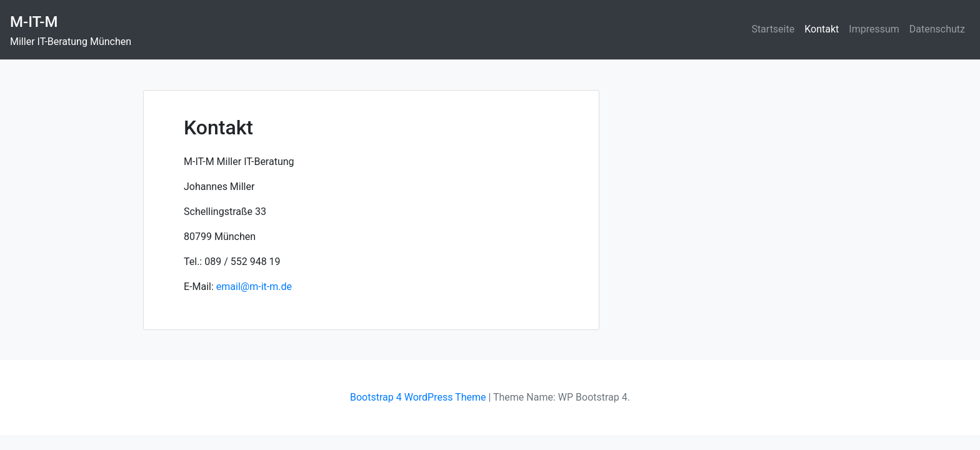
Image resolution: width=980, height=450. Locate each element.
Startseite (773, 29)
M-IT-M (34, 22)
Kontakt (822, 29)
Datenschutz (937, 29)
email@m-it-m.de (254, 287)
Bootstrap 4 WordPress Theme (418, 397)
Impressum (874, 29)
